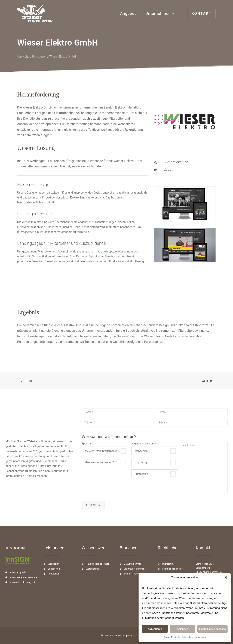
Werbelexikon (93, 569)
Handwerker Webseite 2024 (101, 462)
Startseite (23, 65)
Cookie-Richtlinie (172, 637)
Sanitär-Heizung (132, 574)
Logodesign (142, 462)
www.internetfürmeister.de (23, 577)
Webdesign (141, 451)
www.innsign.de (18, 572)
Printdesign (141, 474)
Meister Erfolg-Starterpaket (101, 451)
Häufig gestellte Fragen (98, 564)
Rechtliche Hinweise (172, 569)
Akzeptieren (155, 629)
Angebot (130, 13)
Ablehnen (183, 629)
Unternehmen (160, 13)
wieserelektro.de (176, 171)
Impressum (200, 637)
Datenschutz (187, 637)
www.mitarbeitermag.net (22, 582)
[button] (226, 577)
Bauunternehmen (133, 564)
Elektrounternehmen (134, 569)
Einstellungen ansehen (212, 629)
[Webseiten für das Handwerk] (35, 14)
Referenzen (39, 65)
